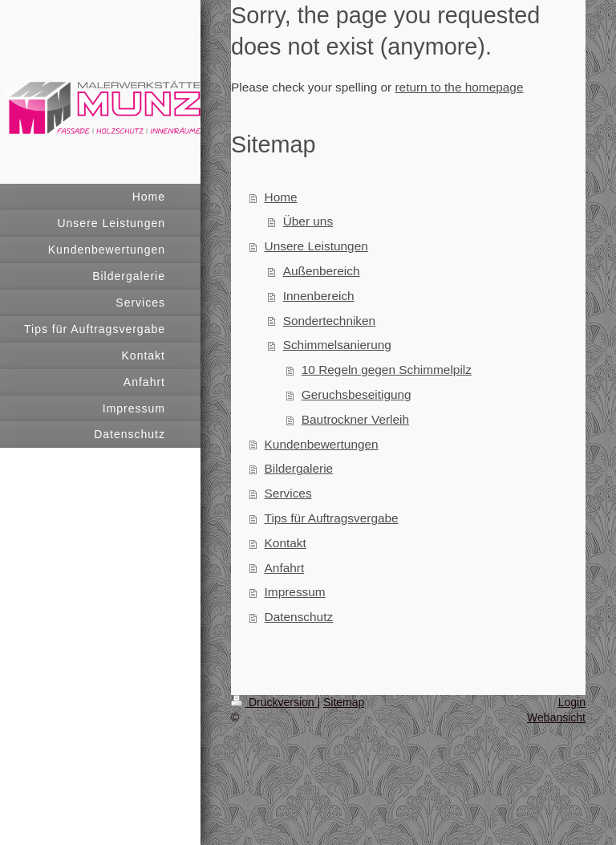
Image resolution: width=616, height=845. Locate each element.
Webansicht (556, 717)
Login (572, 702)
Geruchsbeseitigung (357, 394)
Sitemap (344, 702)
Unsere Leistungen (316, 246)
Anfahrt (285, 568)
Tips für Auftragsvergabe (332, 518)
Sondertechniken (330, 321)
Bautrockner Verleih (355, 419)
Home (281, 197)
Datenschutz (299, 617)
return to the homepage (459, 87)
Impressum (295, 592)
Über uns (308, 221)
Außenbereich (322, 271)
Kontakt (286, 543)
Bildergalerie (299, 468)
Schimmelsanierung (337, 345)
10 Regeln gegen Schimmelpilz (387, 370)
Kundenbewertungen (322, 444)
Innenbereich (319, 296)
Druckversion (274, 702)
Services (288, 493)
